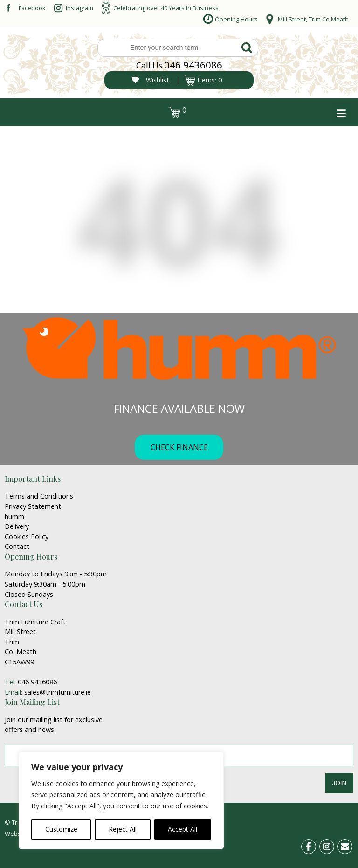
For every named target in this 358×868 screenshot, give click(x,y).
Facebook (32, 8)
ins (332, 845)
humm (14, 516)
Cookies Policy (27, 537)
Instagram (79, 8)
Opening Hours (236, 19)
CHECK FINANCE (179, 447)
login (22, 110)
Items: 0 (210, 80)
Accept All (182, 829)
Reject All (123, 829)
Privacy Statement (33, 506)
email (349, 845)
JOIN (339, 783)
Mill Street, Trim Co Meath (313, 19)
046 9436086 (193, 65)
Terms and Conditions (39, 496)
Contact (17, 546)
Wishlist (158, 80)
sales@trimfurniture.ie (58, 692)
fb (314, 845)
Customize (61, 829)
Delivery (17, 526)
